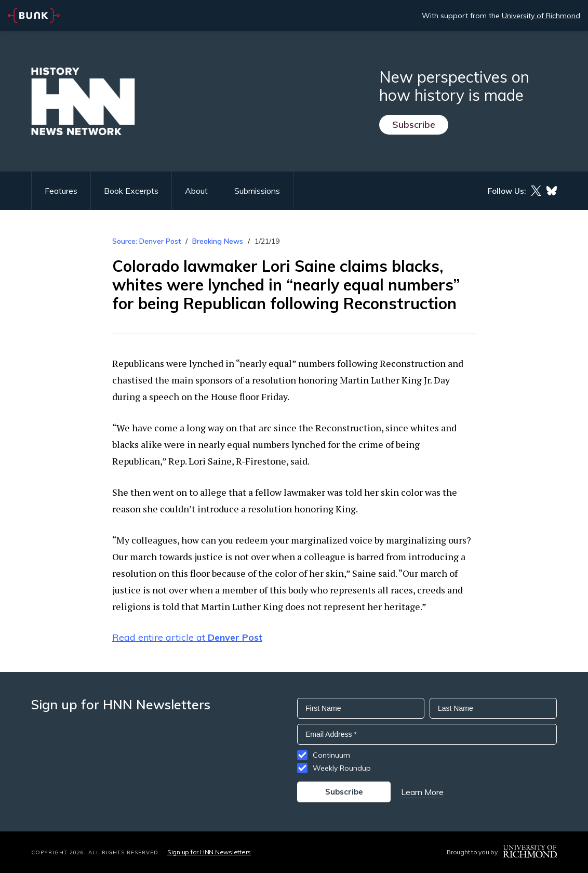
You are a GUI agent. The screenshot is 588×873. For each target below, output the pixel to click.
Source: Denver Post (146, 241)
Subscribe (414, 124)
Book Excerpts (131, 191)
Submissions (257, 191)
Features (61, 191)
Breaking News (218, 241)
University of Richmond (541, 16)
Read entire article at (187, 637)
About (196, 191)
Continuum (331, 755)
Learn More (422, 792)
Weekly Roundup (342, 768)
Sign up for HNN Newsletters (209, 852)
